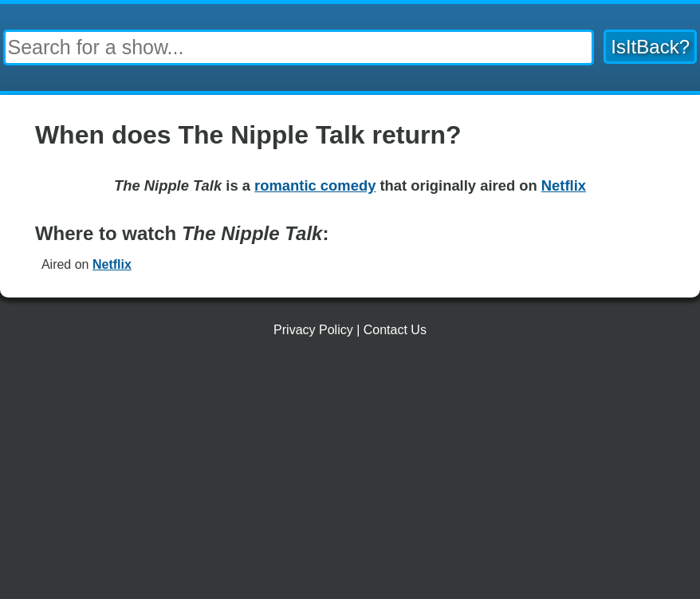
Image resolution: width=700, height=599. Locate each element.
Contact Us (395, 330)
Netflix (112, 264)
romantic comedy (315, 185)
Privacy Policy (313, 330)
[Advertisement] (350, 475)
